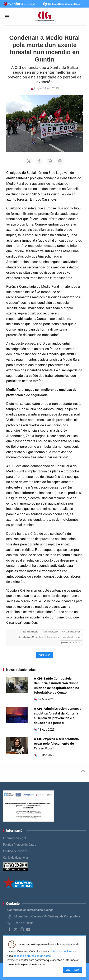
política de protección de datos (32, 956)
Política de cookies (15, 851)
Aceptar (72, 970)
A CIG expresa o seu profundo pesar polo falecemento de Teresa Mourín (56, 744)
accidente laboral (31, 632)
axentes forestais (50, 632)
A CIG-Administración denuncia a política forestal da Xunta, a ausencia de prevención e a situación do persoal (58, 716)
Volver (44, 655)
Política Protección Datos (20, 845)
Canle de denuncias (16, 858)
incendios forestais (72, 637)
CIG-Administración (71, 632)
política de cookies (61, 951)
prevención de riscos (71, 642)
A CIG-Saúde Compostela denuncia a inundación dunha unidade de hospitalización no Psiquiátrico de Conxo (57, 686)
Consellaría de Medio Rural (31, 637)
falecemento (53, 637)
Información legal (15, 838)
